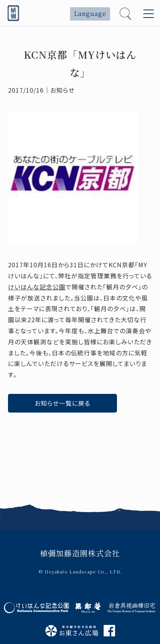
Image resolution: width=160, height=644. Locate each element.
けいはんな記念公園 (37, 287)
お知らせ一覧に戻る (62, 403)
